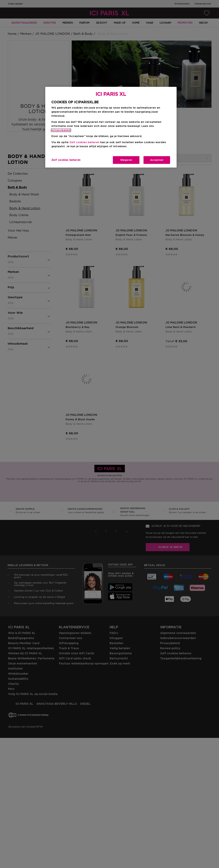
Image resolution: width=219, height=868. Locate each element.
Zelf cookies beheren (84, 142)
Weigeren (126, 160)
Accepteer (157, 160)
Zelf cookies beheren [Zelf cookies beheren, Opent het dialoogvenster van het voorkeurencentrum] (66, 160)
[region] (111, 127)
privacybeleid (61, 130)
